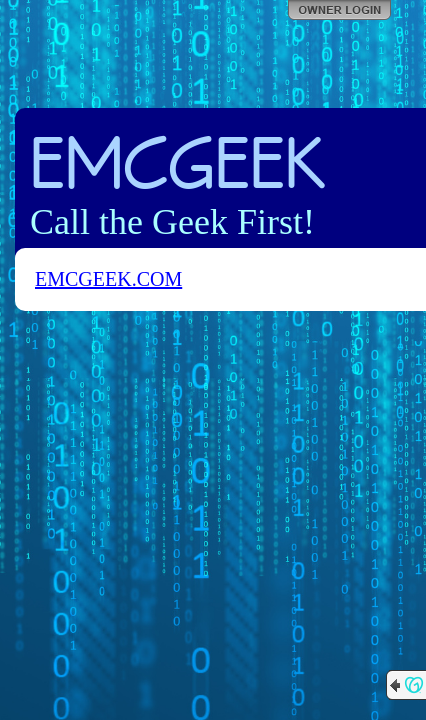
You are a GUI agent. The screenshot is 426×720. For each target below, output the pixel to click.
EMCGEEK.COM (108, 279)
